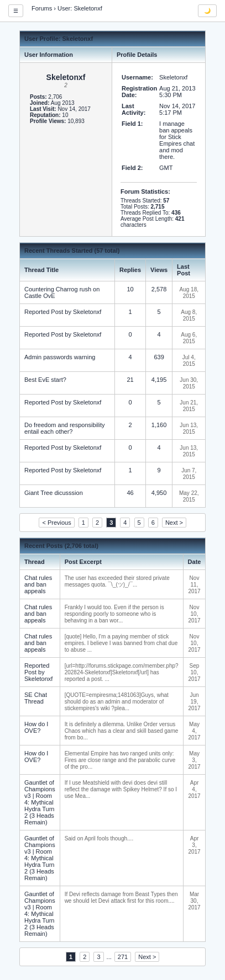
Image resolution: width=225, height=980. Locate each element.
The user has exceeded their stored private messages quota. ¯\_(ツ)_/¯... (117, 581)
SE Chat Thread (36, 698)
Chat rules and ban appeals (38, 584)
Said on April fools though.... (99, 838)
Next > (174, 523)
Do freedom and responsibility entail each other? (65, 428)
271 (123, 957)
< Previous (56, 523)
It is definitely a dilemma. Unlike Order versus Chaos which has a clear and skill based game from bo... (122, 731)
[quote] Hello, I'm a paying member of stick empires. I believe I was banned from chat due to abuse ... (121, 643)
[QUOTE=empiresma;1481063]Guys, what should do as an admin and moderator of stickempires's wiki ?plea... (117, 702)
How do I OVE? (36, 727)
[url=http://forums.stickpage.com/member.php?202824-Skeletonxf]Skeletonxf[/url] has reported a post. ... (122, 672)
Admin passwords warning (60, 357)
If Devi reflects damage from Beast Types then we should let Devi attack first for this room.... (121, 898)
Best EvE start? (45, 380)
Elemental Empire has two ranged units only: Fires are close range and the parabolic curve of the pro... (120, 760)
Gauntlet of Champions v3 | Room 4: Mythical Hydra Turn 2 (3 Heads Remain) (40, 802)
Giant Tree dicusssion (54, 493)
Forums (42, 8)
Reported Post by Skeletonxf (63, 312)
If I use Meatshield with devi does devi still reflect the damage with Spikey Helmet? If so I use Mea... (121, 789)
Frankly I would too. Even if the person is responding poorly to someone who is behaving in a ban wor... (114, 614)
